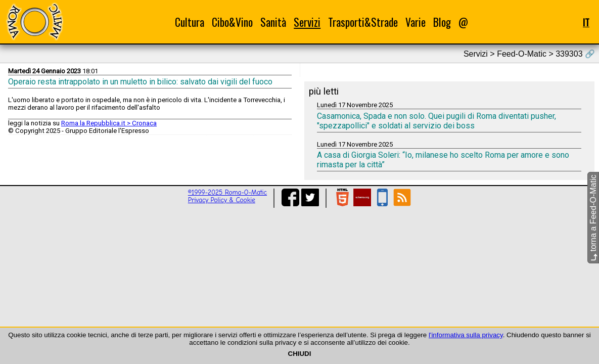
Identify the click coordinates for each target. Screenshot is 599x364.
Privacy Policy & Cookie (222, 200)
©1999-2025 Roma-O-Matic (227, 192)
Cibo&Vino (232, 22)
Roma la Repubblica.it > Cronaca (109, 123)
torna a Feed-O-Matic (593, 218)
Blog (442, 22)
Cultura (190, 22)
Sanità (273, 22)
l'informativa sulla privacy (466, 335)
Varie (416, 22)
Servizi (307, 22)
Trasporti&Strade (363, 22)
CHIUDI (300, 354)
